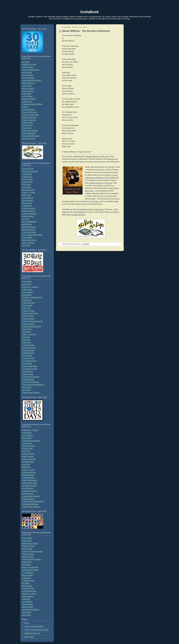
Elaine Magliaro (28, 350)
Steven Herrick (28, 91)
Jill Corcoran (27, 72)
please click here (79, 215)
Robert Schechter (29, 120)
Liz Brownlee (27, 174)
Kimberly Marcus (29, 211)
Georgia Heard (28, 462)
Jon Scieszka (27, 602)
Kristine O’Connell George (32, 551)
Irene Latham (27, 96)
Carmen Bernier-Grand (31, 441)
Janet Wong (27, 387)
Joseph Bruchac (28, 303)
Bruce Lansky (27, 575)
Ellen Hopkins (27, 200)
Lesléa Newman (28, 109)
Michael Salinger (29, 230)
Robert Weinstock (29, 240)
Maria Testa (27, 128)
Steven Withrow (28, 243)
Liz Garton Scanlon (30, 369)
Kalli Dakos (27, 185)
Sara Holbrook (28, 198)
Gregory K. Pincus (29, 594)
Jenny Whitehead (29, 133)
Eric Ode (26, 219)
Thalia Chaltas (28, 67)
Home (27, 623)
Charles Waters (28, 379)
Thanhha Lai (27, 206)
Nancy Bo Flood (28, 83)
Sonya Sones (27, 125)
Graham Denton (28, 311)
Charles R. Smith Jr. (30, 491)
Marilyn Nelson (28, 216)
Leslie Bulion (27, 177)
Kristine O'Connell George (32, 321)
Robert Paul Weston (30, 131)
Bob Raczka (27, 224)
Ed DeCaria (27, 187)
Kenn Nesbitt (27, 356)
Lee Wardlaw (27, 237)
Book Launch (30, 637)
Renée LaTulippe (29, 99)
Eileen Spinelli (28, 494)
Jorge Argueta (28, 292)
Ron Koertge (27, 203)
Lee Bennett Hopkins (30, 570)
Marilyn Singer (28, 374)
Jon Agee (26, 62)
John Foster (27, 86)
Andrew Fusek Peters (31, 115)
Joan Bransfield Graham (32, 326)
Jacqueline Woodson (30, 504)
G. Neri (25, 107)
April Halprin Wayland (31, 382)
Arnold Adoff (27, 282)
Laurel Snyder (28, 123)
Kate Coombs (27, 179)
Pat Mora (26, 583)
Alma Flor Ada (28, 169)
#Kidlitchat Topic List (32, 633)
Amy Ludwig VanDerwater (32, 235)
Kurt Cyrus (26, 308)
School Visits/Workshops (34, 626)
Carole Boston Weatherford (33, 385)
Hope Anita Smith (29, 232)
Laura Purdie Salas (30, 366)
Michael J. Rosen (29, 227)
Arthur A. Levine (28, 470)
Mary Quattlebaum (29, 222)
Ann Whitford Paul (29, 361)
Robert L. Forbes (29, 193)
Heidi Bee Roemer (29, 117)
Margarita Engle (28, 190)
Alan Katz (26, 337)
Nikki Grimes (27, 329)
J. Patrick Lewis (28, 345)
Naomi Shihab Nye (29, 112)
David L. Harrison (29, 334)
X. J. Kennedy (28, 573)
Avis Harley (27, 332)
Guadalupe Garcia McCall (32, 104)
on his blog (94, 201)
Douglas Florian (28, 319)
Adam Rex (26, 599)
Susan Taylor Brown (30, 171)
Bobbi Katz (26, 340)
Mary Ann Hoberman (30, 567)
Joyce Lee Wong (29, 139)
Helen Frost (27, 195)
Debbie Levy (27, 102)
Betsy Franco (27, 549)
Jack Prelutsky (28, 596)
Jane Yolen (26, 390)
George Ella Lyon (29, 348)
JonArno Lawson (29, 208)
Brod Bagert (27, 295)
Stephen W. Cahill (29, 64)
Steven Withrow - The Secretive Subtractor (86, 31)
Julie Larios (27, 342)
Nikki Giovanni (28, 557)
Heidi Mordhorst (28, 353)
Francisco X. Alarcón (30, 287)
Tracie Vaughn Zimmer (31, 393)
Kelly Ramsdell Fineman (32, 80)
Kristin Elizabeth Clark (31, 70)
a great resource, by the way (100, 183)
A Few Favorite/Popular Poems (36, 630)
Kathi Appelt (27, 290)
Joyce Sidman (28, 371)
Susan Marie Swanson (31, 377)
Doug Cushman (28, 78)
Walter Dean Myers (30, 480)
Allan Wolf (26, 245)
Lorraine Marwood (29, 214)
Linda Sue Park (28, 358)
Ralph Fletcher (28, 316)
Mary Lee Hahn (28, 88)
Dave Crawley (28, 75)
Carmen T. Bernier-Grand (32, 297)
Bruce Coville (27, 182)
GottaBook (90, 12)
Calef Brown (27, 300)
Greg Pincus (27, 364)
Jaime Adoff (27, 284)
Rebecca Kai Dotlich (30, 313)
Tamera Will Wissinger (31, 136)
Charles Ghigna (28, 324)
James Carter (27, 305)
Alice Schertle (27, 488)
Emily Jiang (27, 94)
